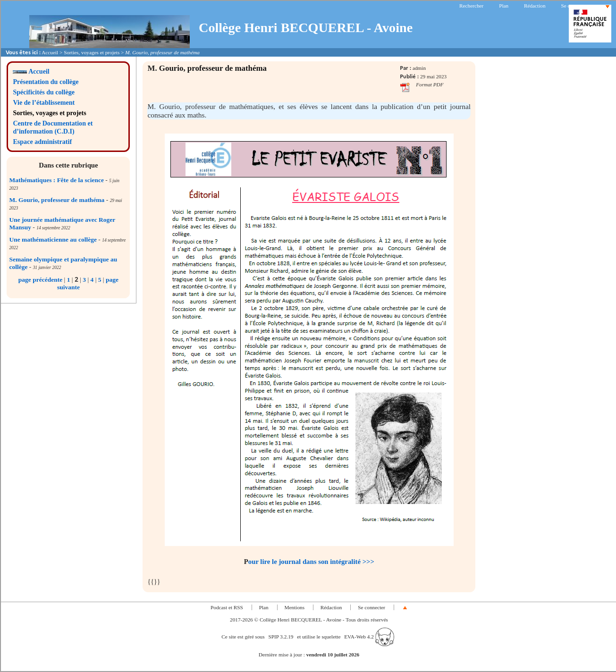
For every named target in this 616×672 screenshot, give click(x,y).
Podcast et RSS (227, 607)
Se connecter (574, 6)
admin (419, 68)
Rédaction (535, 6)
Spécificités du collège (44, 92)
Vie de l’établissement (44, 102)
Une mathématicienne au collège (53, 239)
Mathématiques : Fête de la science (56, 180)
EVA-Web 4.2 (369, 637)
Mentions (295, 607)
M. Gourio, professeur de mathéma (57, 200)
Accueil (50, 52)
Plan (504, 6)
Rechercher (471, 6)
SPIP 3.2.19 (281, 637)
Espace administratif (42, 142)
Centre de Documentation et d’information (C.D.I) (53, 127)
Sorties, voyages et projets (92, 52)
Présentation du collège (46, 82)
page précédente (40, 280)
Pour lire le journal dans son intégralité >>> (309, 562)
